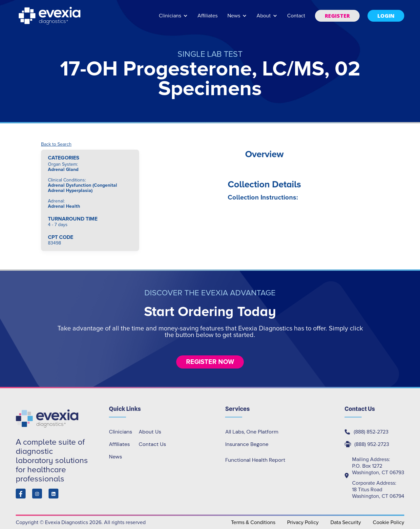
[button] (173, 19)
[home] (50, 16)
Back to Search (56, 144)
